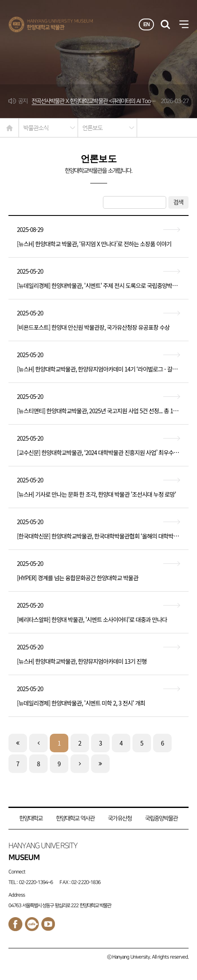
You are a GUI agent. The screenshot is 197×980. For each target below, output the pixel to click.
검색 (178, 202)
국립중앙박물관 (161, 818)
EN (147, 24)
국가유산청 (120, 818)
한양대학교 (31, 818)
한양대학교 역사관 (75, 818)
